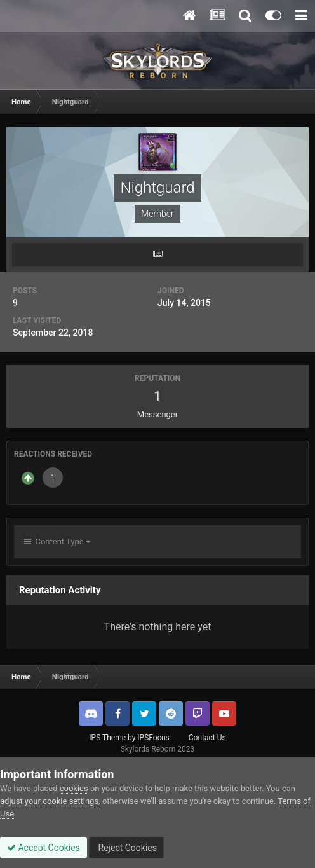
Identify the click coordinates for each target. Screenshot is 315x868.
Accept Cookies (44, 848)
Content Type (57, 541)
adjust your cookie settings (49, 801)
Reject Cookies (126, 848)
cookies (74, 788)
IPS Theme (107, 738)
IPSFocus (153, 738)
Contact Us (207, 738)
